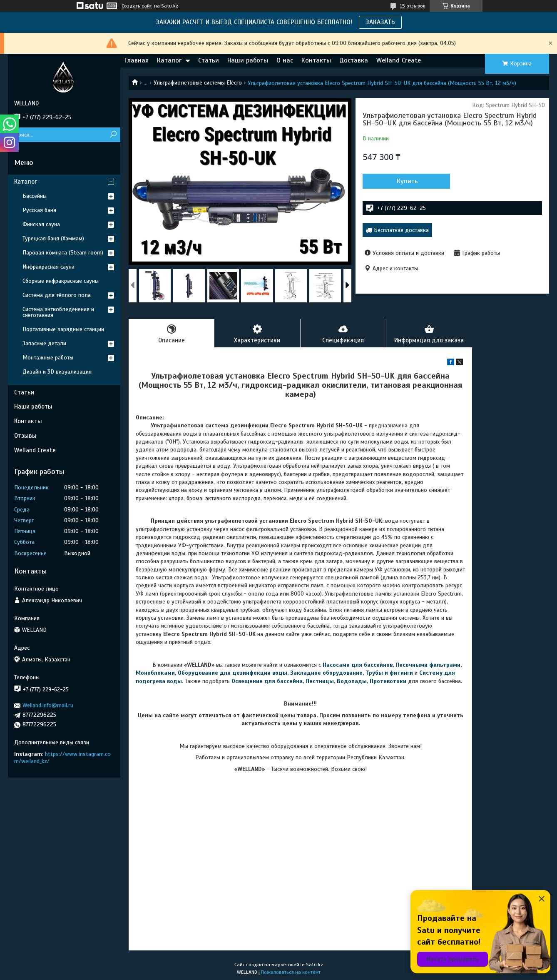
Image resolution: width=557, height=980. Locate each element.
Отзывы (25, 436)
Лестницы (320, 681)
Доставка (354, 60)
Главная (137, 60)
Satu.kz (315, 965)
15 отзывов (413, 6)
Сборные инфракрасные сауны (61, 281)
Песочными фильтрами (428, 665)
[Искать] (113, 135)
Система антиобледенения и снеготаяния (58, 312)
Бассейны (35, 196)
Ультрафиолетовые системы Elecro (198, 83)
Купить (407, 181)
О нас (285, 60)
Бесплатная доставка (401, 230)
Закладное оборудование (326, 673)
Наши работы (248, 60)
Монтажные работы (48, 358)
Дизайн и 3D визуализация (57, 372)
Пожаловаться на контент (291, 972)
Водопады (352, 681)
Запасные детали (44, 343)
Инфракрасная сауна (48, 267)
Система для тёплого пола (57, 295)
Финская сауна (41, 224)
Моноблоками (155, 673)
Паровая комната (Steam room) (63, 253)
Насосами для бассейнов (358, 665)
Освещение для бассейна (267, 681)
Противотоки (388, 681)
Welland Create (399, 60)
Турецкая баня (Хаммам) (53, 238)
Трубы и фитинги (389, 673)
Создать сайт (137, 6)
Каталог (169, 60)
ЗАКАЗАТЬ (380, 22)
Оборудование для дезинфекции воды (232, 673)
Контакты (316, 60)
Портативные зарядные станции (63, 329)
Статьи (209, 60)
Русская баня (39, 210)
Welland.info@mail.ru (48, 705)
